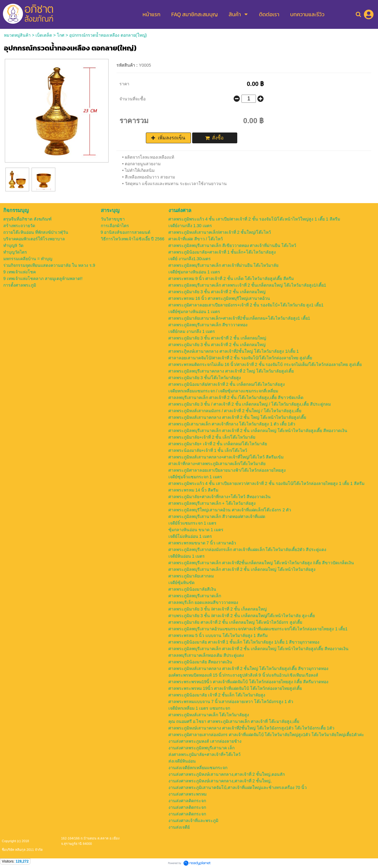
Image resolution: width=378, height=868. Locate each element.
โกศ (61, 35)
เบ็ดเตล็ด (44, 35)
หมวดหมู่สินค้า (17, 35)
